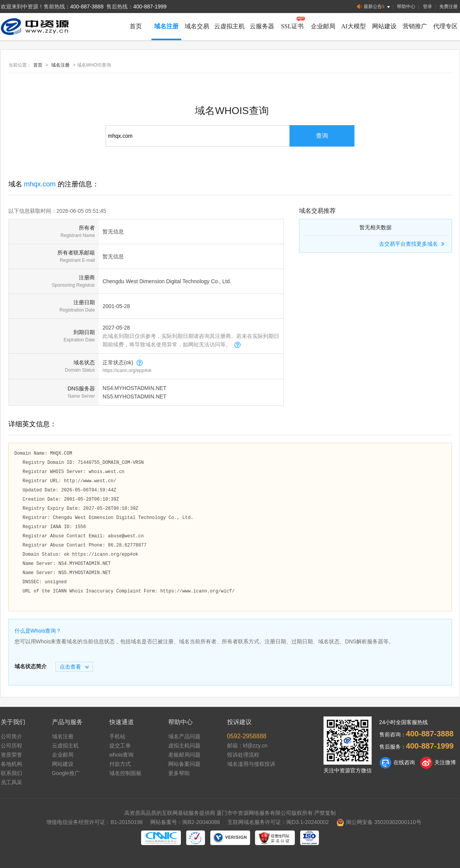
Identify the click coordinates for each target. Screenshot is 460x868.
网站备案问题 (184, 764)
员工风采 (11, 782)
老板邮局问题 (184, 755)
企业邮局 (323, 26)
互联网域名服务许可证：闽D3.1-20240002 (278, 822)
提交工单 (120, 746)
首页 (136, 26)
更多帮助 (179, 773)
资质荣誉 (11, 755)
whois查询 (122, 755)
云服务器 (262, 26)
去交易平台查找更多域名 (413, 244)
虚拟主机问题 (184, 746)
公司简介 (11, 736)
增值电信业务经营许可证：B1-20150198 (94, 822)
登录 (427, 7)
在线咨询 (397, 763)
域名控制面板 (125, 773)
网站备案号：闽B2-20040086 (185, 822)
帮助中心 (406, 7)
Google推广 (66, 773)
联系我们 (11, 773)
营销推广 (415, 26)
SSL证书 (293, 26)
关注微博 (438, 763)
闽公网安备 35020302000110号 (379, 822)
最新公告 (374, 7)
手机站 (117, 736)
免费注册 (449, 7)
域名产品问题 (184, 736)
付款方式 (120, 764)
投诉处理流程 (243, 755)
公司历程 (11, 746)
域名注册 (166, 26)
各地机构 (11, 764)
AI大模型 (354, 26)
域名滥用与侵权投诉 (251, 764)
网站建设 (384, 26)
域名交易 (197, 26)
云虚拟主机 (229, 26)
